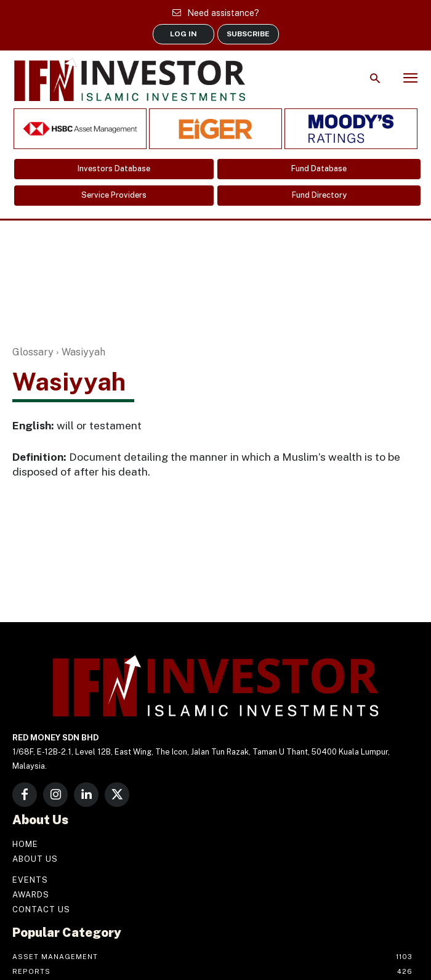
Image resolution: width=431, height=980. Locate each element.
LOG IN (183, 34)
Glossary (33, 352)
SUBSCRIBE (248, 34)
